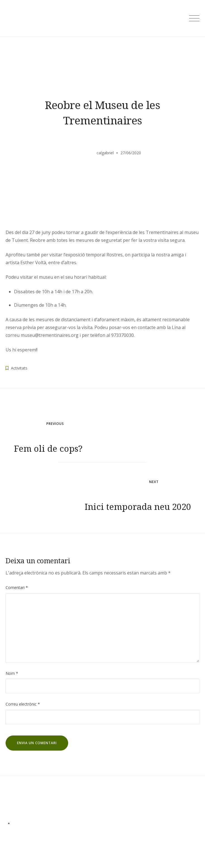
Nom (12, 673)
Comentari (17, 587)
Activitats (19, 368)
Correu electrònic (23, 704)
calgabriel (105, 153)
